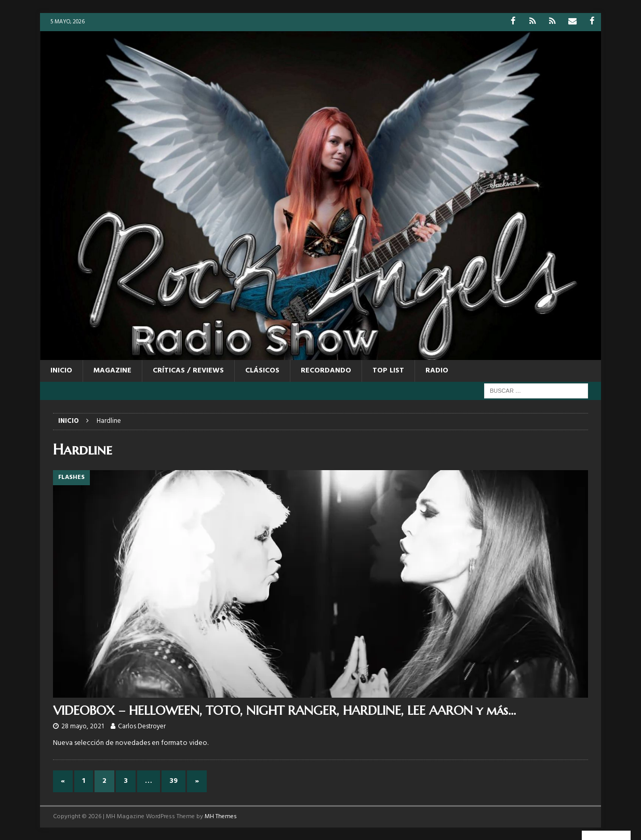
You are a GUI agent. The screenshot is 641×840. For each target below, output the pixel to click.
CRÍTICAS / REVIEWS (188, 371)
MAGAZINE (112, 371)
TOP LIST (388, 371)
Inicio (61, 371)
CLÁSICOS (262, 371)
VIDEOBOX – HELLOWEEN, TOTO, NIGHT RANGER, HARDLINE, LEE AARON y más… (284, 710)
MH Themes (221, 817)
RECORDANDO (326, 371)
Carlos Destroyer (142, 726)
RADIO (437, 371)
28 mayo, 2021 (83, 726)
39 (173, 781)
